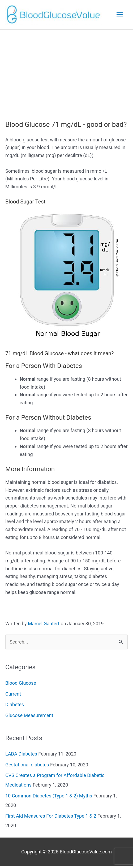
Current (13, 694)
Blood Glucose (21, 683)
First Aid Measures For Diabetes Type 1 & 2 (51, 816)
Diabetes (15, 704)
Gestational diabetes (27, 765)
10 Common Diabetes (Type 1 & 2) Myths (49, 796)
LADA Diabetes (21, 754)
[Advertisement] (66, 70)
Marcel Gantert (44, 624)
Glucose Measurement (29, 715)
